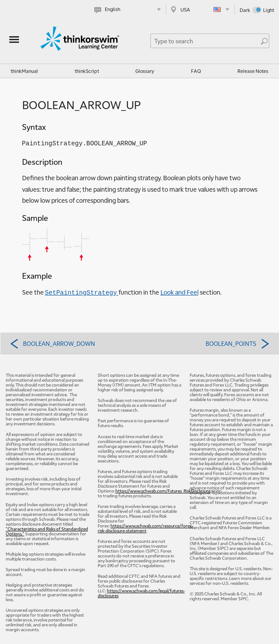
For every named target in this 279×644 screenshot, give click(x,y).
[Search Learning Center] (206, 41)
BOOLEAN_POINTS (238, 343)
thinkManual (24, 71)
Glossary (145, 71)
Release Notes (253, 71)
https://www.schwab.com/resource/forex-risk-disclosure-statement (145, 528)
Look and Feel (180, 292)
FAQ (196, 71)
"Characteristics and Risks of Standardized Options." (47, 531)
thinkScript (87, 71)
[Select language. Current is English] (129, 9)
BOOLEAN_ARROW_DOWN (52, 343)
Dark (245, 10)
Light (269, 10)
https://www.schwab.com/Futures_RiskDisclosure (163, 491)
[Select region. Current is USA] (200, 9)
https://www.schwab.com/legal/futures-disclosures (141, 593)
